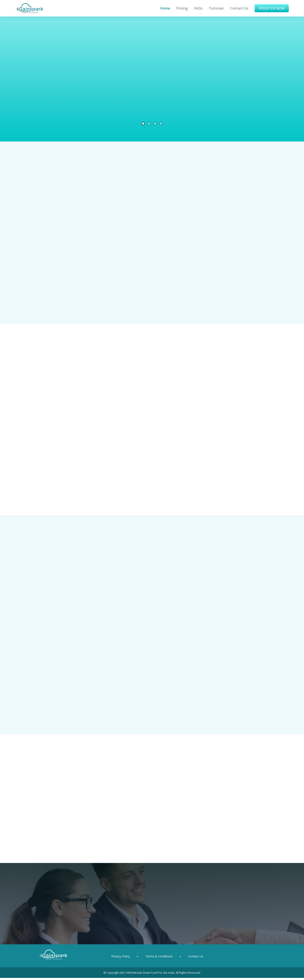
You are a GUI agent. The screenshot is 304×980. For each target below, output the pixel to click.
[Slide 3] (155, 124)
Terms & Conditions (159, 958)
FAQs (198, 8)
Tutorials (216, 8)
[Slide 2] (149, 124)
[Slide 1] (143, 124)
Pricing (182, 8)
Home (165, 8)
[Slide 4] (161, 124)
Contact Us (239, 8)
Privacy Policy (121, 958)
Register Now (272, 8)
